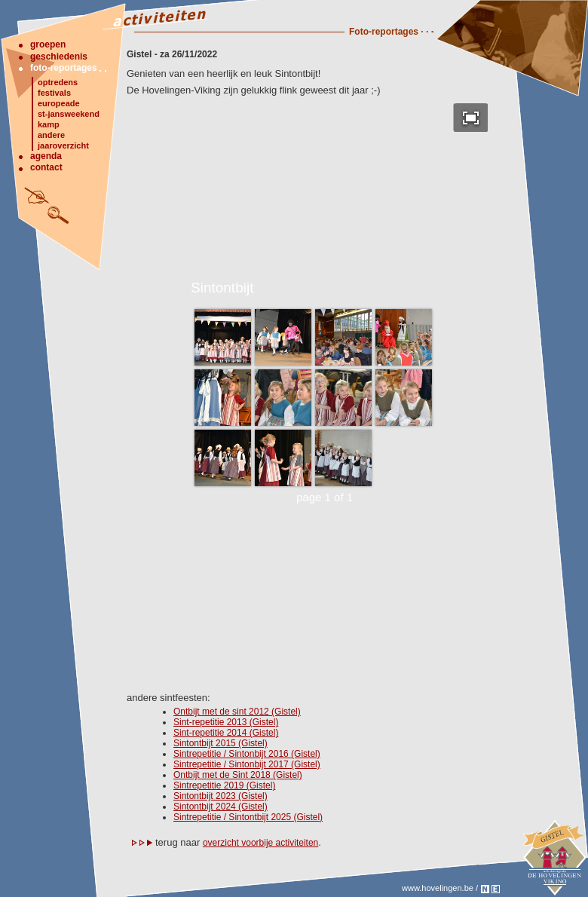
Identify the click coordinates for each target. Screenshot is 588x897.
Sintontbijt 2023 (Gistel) (220, 796)
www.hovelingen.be (438, 888)
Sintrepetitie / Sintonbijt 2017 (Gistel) (247, 764)
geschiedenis (59, 57)
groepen (48, 44)
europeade (59, 103)
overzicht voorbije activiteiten (260, 843)
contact (46, 167)
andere (51, 135)
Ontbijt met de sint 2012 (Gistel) (237, 712)
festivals (54, 93)
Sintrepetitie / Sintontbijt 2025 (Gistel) (248, 817)
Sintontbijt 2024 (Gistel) (220, 807)
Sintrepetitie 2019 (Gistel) (224, 785)
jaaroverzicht (63, 145)
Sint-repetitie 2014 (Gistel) (226, 733)
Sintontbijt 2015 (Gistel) (220, 743)
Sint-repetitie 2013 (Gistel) (226, 722)
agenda (46, 156)
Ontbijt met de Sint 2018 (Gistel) (238, 775)
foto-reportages (64, 68)
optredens (58, 82)
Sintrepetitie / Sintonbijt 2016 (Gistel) (247, 754)
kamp (49, 124)
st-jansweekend (69, 114)
